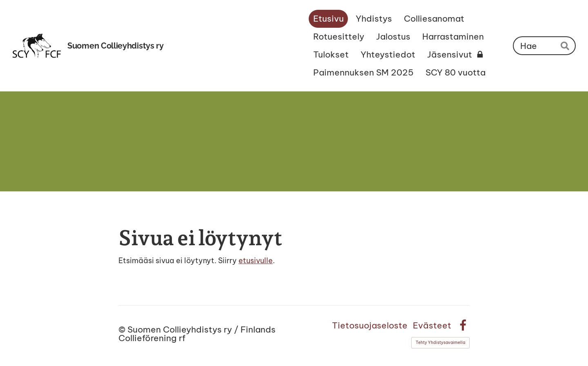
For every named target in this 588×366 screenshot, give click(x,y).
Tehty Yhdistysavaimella (440, 343)
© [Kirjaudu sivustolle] (123, 329)
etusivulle (256, 261)
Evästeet (432, 325)
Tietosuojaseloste (370, 325)
